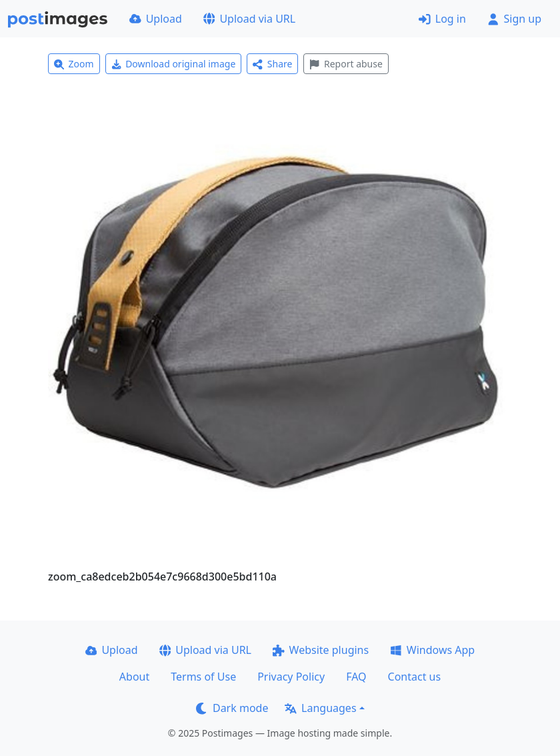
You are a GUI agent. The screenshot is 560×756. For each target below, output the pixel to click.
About (134, 677)
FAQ (356, 677)
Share (272, 64)
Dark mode (232, 708)
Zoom (74, 64)
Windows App (432, 650)
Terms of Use (203, 677)
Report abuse (346, 64)
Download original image (174, 64)
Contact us (415, 677)
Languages (320, 708)
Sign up (514, 19)
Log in (442, 19)
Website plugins (321, 650)
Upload (156, 19)
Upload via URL (249, 19)
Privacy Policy (291, 677)
